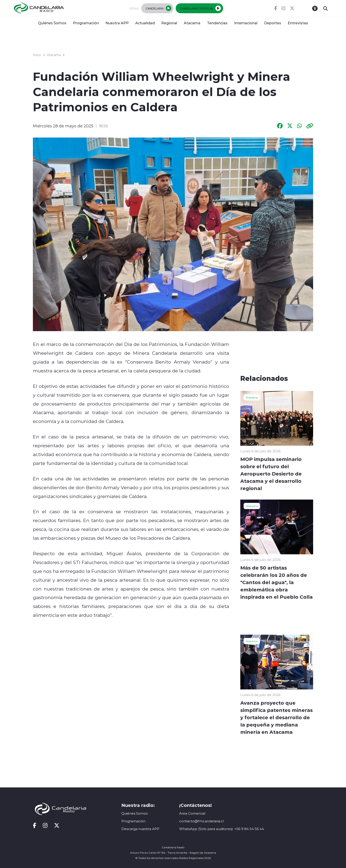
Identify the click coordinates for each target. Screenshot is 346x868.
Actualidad (145, 23)
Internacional (246, 23)
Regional (169, 23)
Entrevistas (298, 23)
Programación (86, 23)
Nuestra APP (117, 23)
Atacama (192, 23)
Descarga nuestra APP (140, 829)
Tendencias (217, 23)
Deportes (273, 23)
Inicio (37, 55)
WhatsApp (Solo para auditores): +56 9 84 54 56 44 (222, 829)
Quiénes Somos (52, 23)
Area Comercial (192, 813)
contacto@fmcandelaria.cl (201, 821)
